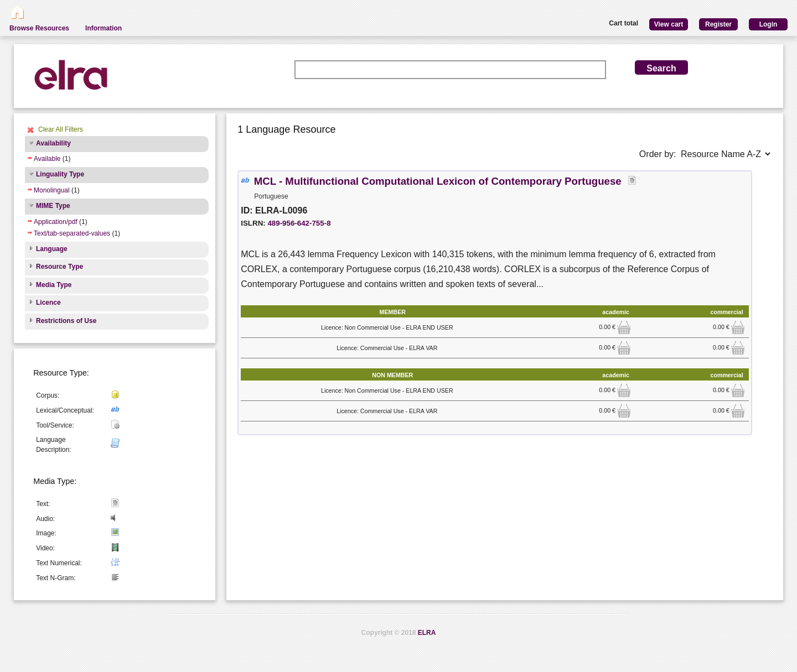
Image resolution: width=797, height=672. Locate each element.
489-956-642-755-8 (299, 223)
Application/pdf (56, 222)
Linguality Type (60, 174)
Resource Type (59, 267)
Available (47, 159)
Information (103, 28)
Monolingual (52, 190)
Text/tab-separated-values (72, 233)
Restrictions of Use (66, 321)
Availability (53, 143)
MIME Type (53, 206)
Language (52, 249)
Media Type (54, 285)
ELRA (427, 633)
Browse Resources (39, 28)
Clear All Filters (61, 129)
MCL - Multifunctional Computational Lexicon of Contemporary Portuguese (438, 181)
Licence (48, 303)
